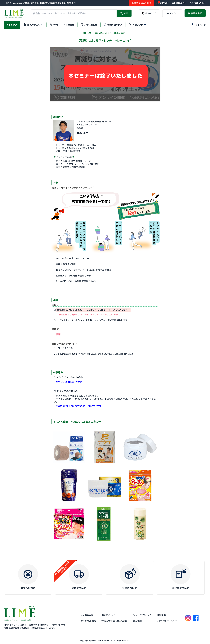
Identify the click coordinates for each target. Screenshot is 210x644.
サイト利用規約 (88, 621)
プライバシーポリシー (167, 621)
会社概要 (137, 621)
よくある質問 (87, 615)
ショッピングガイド (142, 615)
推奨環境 (161, 615)
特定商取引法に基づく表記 (114, 621)
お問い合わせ (108, 615)
